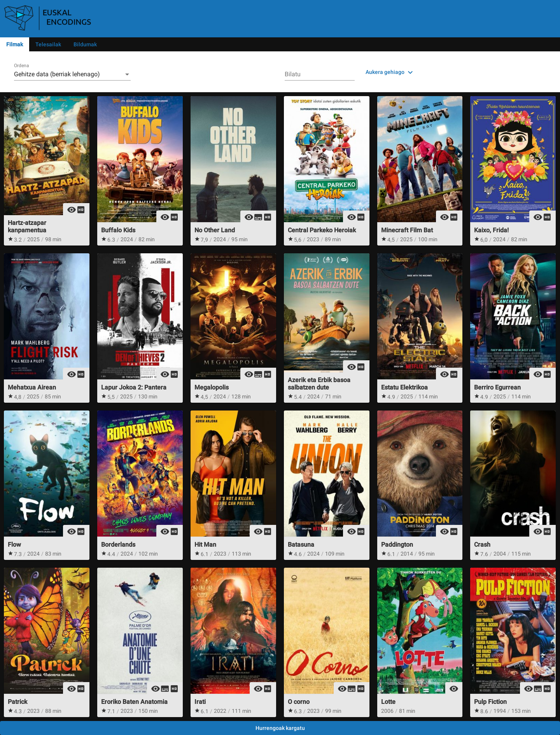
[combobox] (72, 74)
